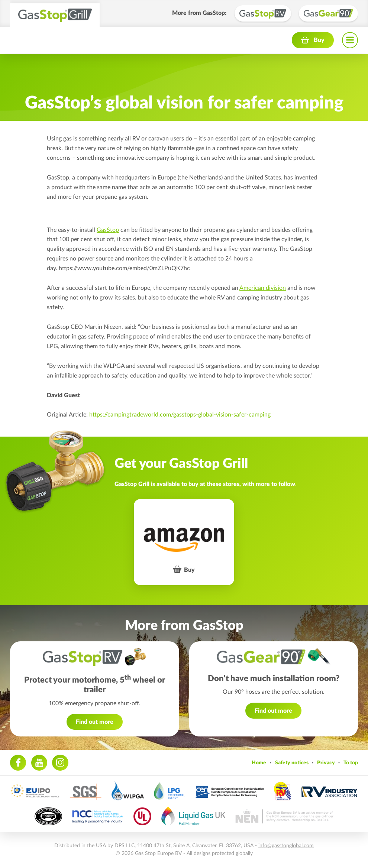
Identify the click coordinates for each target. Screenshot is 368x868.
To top (351, 763)
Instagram (60, 763)
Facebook (18, 763)
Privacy (326, 763)
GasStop (108, 230)
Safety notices (292, 763)
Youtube (39, 763)
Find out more (95, 722)
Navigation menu (350, 40)
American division (263, 288)
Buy (319, 40)
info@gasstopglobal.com (286, 846)
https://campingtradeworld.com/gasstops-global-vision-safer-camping (180, 415)
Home (259, 763)
